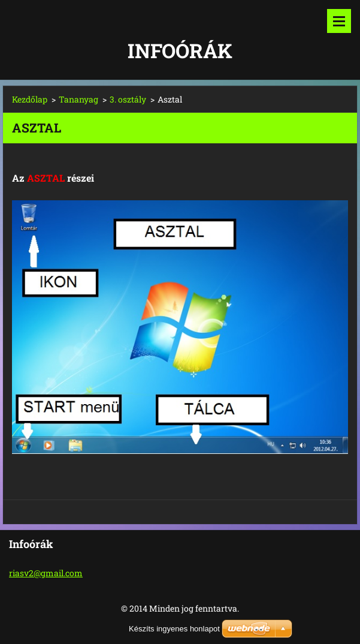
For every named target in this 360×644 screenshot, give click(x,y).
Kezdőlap (30, 99)
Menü (339, 21)
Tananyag (78, 99)
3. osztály (128, 99)
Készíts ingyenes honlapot (174, 629)
